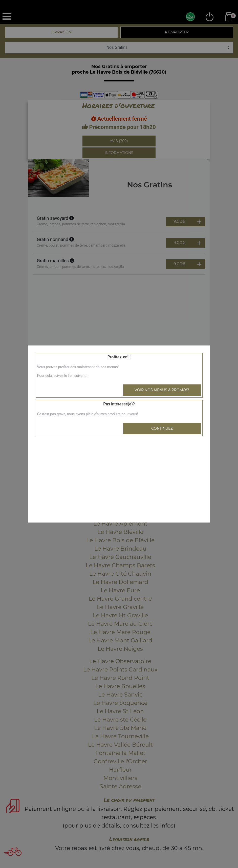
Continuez (162, 428)
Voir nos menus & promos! (162, 390)
